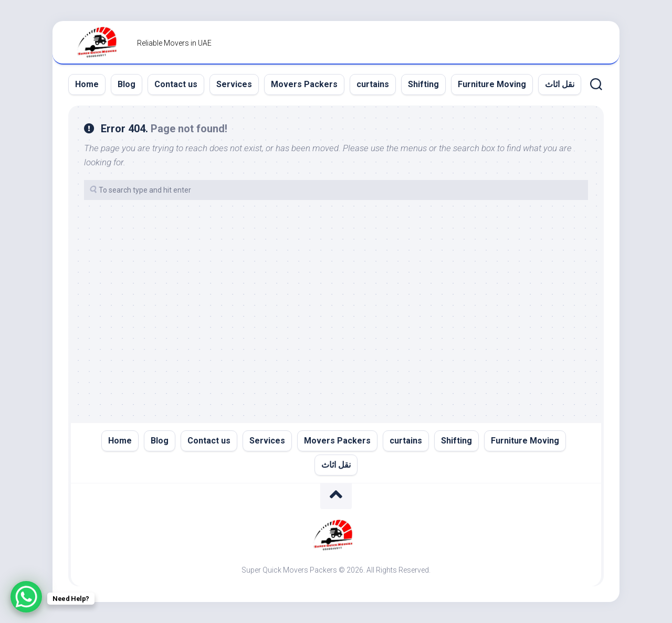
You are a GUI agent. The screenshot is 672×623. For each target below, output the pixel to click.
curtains (373, 84)
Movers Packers (304, 84)
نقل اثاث (560, 84)
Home (87, 84)
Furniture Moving (492, 84)
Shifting (423, 84)
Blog (127, 84)
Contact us (176, 84)
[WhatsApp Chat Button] (26, 597)
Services (234, 84)
